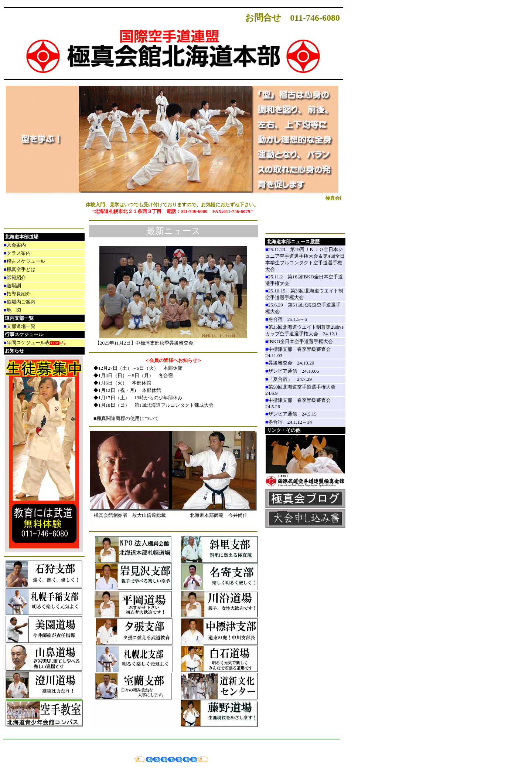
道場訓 (14, 286)
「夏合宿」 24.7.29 (290, 379)
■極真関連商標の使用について (124, 418)
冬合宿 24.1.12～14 (290, 422)
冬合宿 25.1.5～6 (288, 319)
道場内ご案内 (21, 302)
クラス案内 (19, 253)
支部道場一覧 (21, 326)
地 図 (14, 310)
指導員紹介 (19, 294)
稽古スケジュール (26, 261)
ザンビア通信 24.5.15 (292, 414)
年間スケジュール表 (28, 343)
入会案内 (16, 245)
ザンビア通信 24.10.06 (294, 371)
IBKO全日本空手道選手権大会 (303, 341)
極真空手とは (21, 269)
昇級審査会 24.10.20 (291, 363)
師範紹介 (16, 277)
